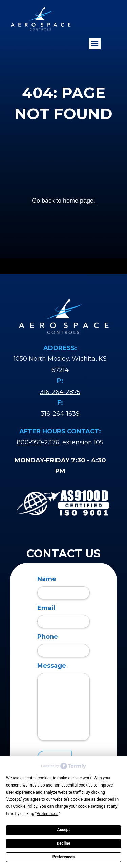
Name (47, 579)
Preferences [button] (47, 814)
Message (52, 666)
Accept (64, 830)
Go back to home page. (63, 201)
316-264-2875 (60, 392)
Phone (48, 637)
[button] (95, 44)
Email (46, 608)
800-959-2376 (38, 442)
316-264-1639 (60, 414)
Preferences (64, 857)
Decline (63, 843)
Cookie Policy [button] (25, 806)
